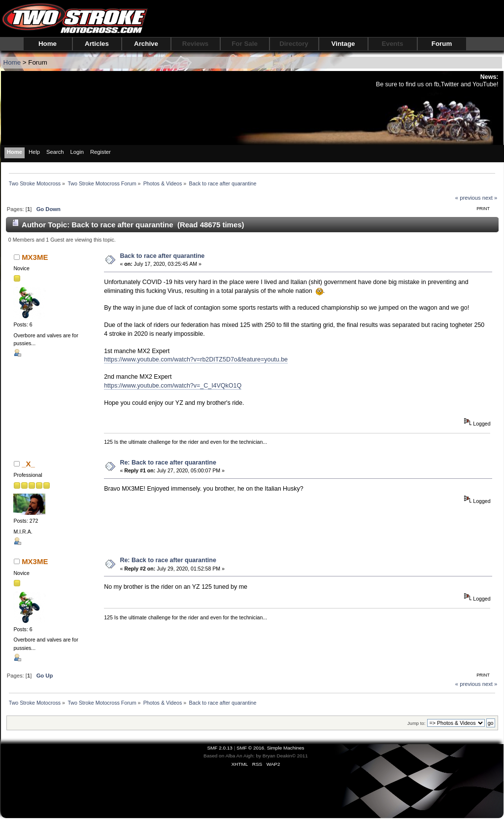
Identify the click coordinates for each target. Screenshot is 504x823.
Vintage (343, 44)
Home (48, 44)
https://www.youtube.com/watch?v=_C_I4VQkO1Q (173, 386)
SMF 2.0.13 (220, 748)
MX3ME (35, 257)
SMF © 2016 (250, 748)
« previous (468, 198)
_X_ (28, 464)
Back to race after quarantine (162, 256)
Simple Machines (286, 748)
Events (393, 44)
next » (490, 198)
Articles (97, 44)
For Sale (245, 44)
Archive (146, 44)
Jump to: (417, 723)
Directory (294, 44)
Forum (442, 44)
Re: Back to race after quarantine (168, 463)
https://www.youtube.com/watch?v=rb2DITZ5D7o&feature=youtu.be (196, 359)
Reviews (195, 44)
